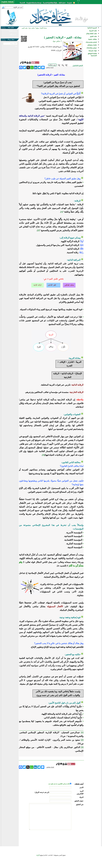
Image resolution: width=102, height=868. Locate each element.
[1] (62, 212)
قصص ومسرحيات (91, 42)
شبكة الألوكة (43, 28)
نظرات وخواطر (92, 45)
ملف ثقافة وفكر (91, 34)
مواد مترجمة (93, 51)
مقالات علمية (93, 39)
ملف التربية (93, 31)
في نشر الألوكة (13, 34)
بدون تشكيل (52, 65)
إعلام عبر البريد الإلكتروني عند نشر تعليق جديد (59, 784)
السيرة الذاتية (92, 28)
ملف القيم (93, 36)
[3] (43, 455)
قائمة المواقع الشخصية (92, 55)
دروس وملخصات (92, 48)
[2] (38, 230)
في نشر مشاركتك (13, 31)
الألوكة (38, 855)
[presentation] (68, 838)
